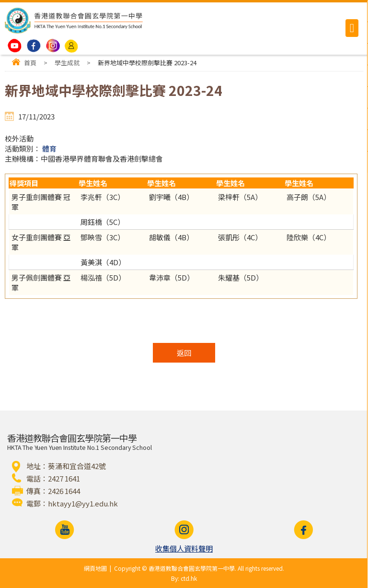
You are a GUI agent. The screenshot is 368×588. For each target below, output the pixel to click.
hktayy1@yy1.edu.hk (83, 503)
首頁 (30, 63)
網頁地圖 (95, 568)
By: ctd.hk (184, 578)
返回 (184, 353)
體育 (49, 148)
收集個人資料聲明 (184, 548)
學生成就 (67, 63)
